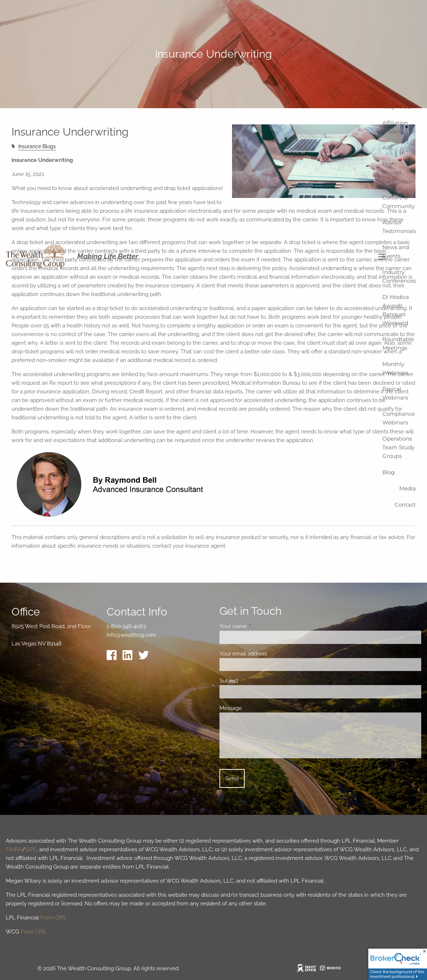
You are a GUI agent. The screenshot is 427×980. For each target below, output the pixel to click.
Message (257, 708)
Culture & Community (399, 202)
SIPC (31, 849)
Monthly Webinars (395, 368)
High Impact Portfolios (395, 173)
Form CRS (53, 918)
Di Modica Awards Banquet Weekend (396, 310)
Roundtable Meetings (398, 343)
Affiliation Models (395, 127)
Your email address (269, 654)
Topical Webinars (395, 393)
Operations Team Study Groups (398, 447)
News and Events (396, 251)
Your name (259, 626)
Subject (255, 681)
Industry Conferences (399, 276)
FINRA (14, 849)
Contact (405, 505)
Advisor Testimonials (399, 227)
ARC (388, 148)
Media (408, 488)
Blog (388, 472)
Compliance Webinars (399, 418)
